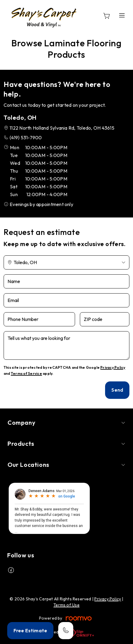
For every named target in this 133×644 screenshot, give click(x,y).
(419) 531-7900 (26, 137)
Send (117, 390)
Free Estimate (30, 630)
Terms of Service (26, 373)
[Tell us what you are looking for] (66, 345)
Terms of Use (66, 605)
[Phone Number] (39, 319)
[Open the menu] (122, 15)
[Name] (66, 281)
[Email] (66, 300)
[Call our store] (66, 631)
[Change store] (66, 262)
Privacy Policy (113, 367)
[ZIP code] (105, 319)
